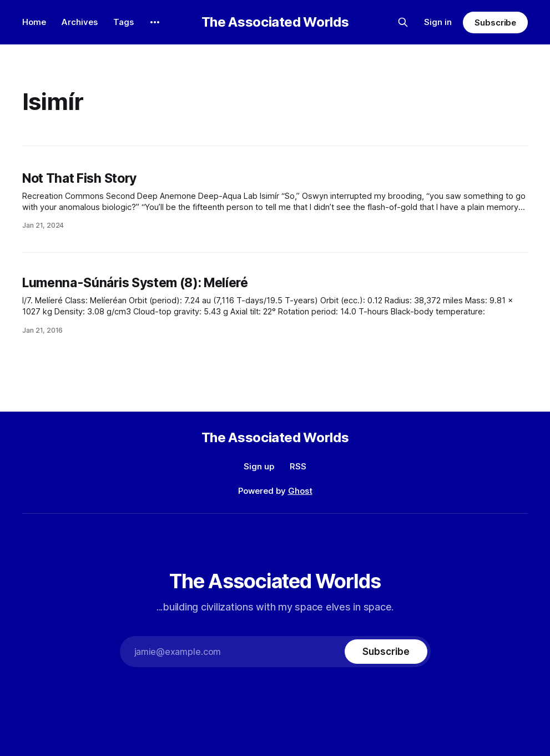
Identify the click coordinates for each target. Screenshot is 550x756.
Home (34, 22)
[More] (155, 22)
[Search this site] (403, 22)
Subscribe (495, 22)
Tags (123, 22)
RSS (298, 466)
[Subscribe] (386, 652)
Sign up (259, 466)
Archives (80, 22)
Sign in (438, 22)
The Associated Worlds (275, 22)
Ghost (300, 491)
